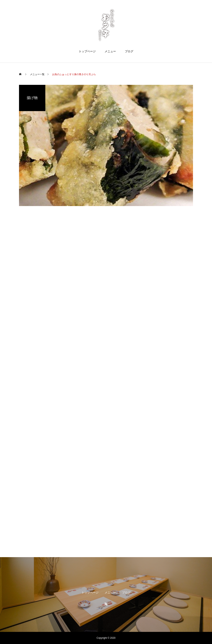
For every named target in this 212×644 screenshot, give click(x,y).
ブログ (129, 51)
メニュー (110, 51)
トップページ (87, 51)
